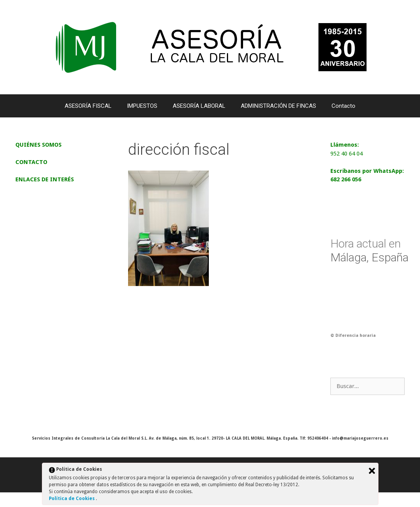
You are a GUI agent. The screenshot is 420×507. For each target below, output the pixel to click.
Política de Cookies (72, 499)
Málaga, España (369, 250)
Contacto (343, 106)
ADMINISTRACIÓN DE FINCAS (278, 106)
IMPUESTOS (142, 106)
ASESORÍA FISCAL (88, 106)
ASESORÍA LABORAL (199, 106)
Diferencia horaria (356, 335)
